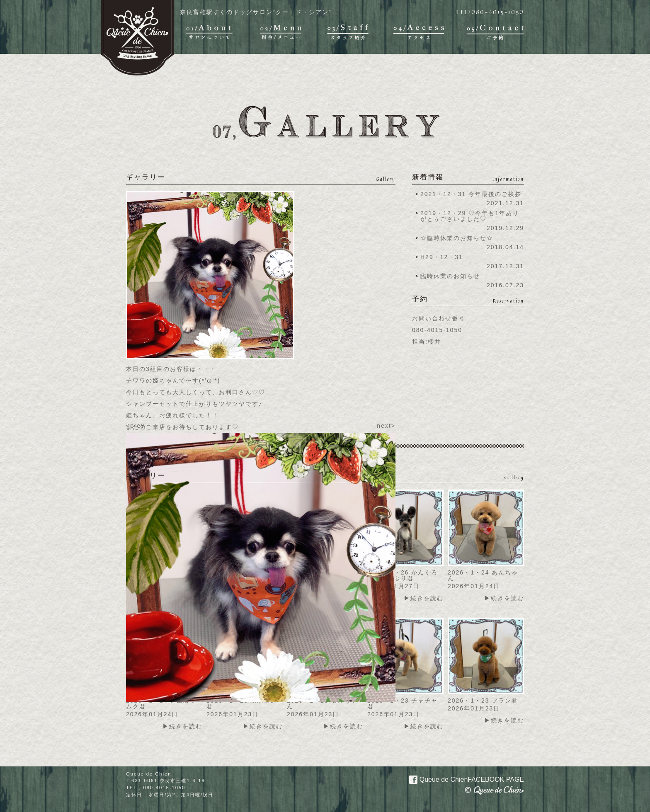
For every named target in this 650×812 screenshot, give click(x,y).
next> (386, 426)
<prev (135, 426)
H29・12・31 (444, 257)
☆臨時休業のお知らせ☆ (457, 238)
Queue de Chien (462, 779)
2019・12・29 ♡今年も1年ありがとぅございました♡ (470, 216)
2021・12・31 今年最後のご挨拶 (471, 194)
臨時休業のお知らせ (450, 276)
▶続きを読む (424, 598)
